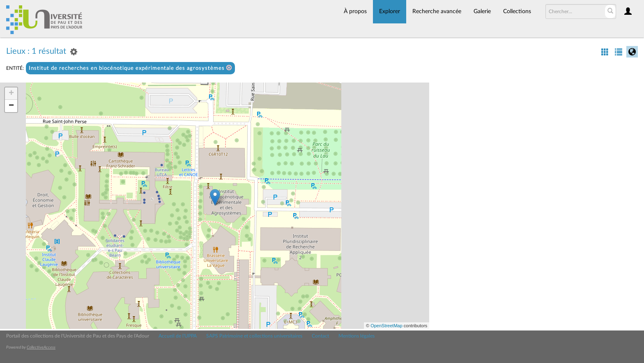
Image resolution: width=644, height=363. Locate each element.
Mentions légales (356, 336)
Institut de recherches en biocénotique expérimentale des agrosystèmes (130, 68)
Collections (517, 11)
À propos (355, 11)
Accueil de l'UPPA (178, 336)
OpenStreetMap (386, 326)
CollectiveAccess (41, 347)
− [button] (11, 106)
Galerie (482, 11)
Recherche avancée (437, 11)
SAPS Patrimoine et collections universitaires (254, 336)
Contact (320, 336)
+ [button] (11, 94)
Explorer (390, 11)
